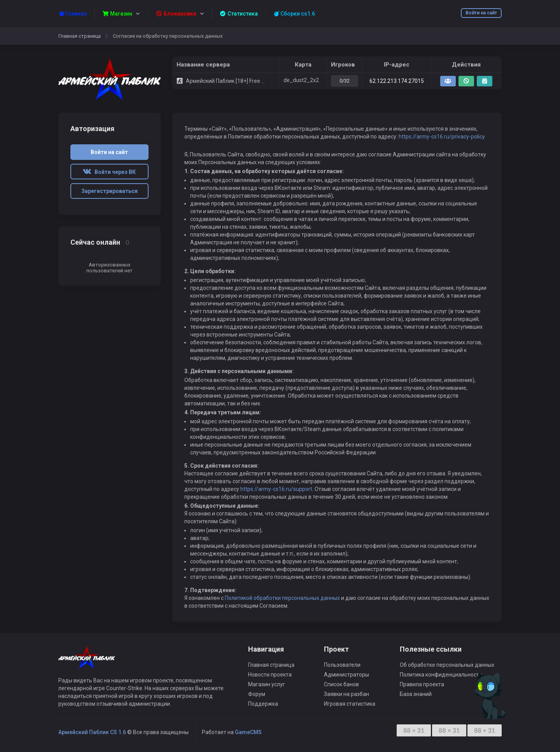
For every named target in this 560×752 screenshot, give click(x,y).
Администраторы (346, 675)
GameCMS (248, 732)
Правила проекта (422, 684)
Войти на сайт (481, 13)
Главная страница (80, 36)
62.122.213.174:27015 (397, 81)
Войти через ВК (109, 172)
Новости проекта (270, 675)
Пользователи (342, 665)
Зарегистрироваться (109, 191)
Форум (257, 694)
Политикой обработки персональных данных (282, 598)
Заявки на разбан (346, 694)
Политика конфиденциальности (441, 675)
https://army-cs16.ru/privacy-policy (442, 137)
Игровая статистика (350, 704)
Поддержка (263, 704)
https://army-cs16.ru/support (276, 489)
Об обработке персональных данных (447, 665)
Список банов (341, 684)
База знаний (416, 694)
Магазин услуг (267, 684)
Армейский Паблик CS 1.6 (92, 732)
